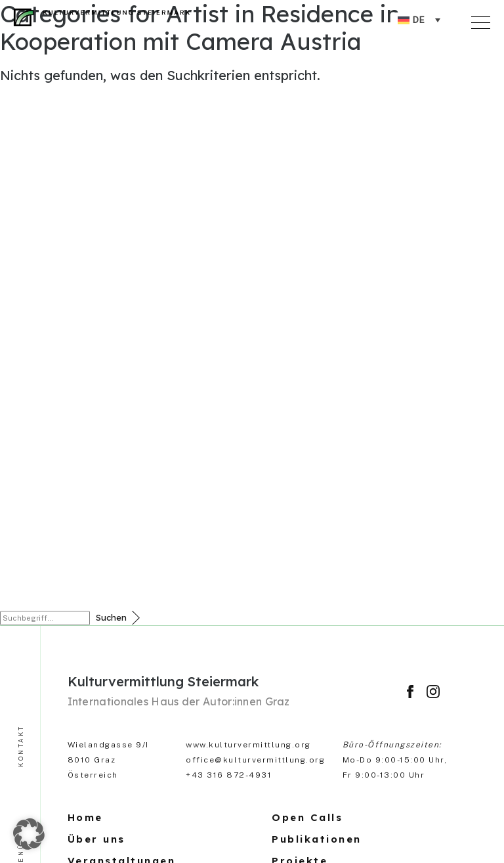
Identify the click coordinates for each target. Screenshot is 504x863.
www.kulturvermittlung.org (248, 745)
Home (85, 817)
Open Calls (307, 817)
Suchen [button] (111, 617)
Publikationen (317, 839)
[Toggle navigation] (483, 20)
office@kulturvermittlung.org (255, 760)
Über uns (96, 839)
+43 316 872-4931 (229, 775)
